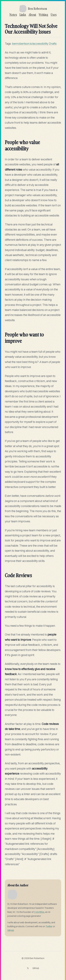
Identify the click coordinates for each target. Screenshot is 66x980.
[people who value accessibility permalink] (3, 140)
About (32, 15)
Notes (13, 15)
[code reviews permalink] (3, 574)
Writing (43, 15)
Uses (54, 15)
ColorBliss (39, 912)
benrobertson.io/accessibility (30, 44)
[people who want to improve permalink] (3, 333)
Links (23, 15)
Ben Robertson (37, 958)
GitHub (11, 930)
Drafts (53, 44)
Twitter (49, 926)
